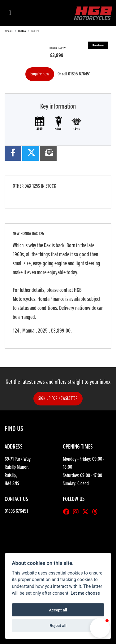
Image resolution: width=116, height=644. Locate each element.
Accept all (58, 610)
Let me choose (85, 593)
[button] (100, 628)
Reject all (58, 626)
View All (9, 31)
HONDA (22, 31)
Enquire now (40, 74)
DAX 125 (35, 31)
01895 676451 (79, 74)
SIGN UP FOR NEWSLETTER (58, 398)
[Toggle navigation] (10, 13)
